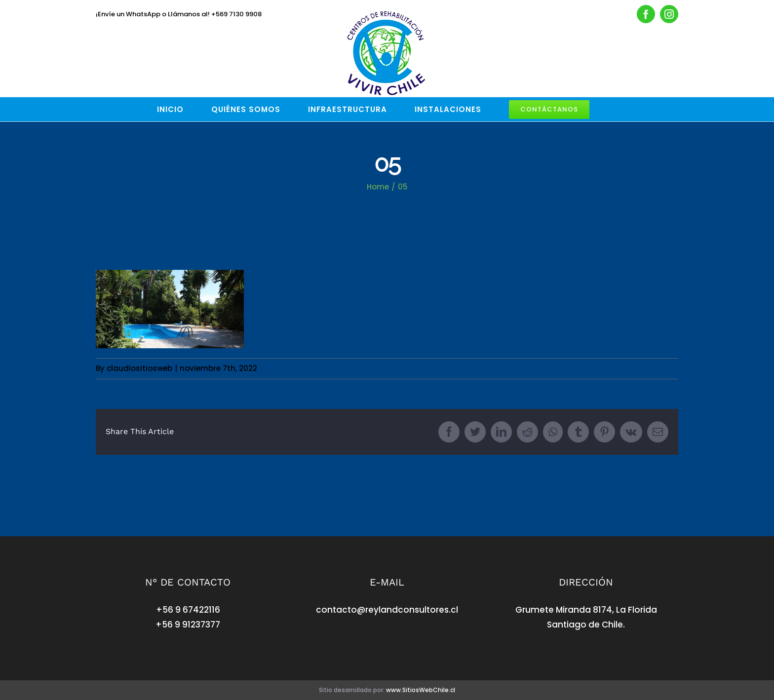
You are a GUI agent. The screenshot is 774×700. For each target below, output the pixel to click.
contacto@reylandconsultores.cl (387, 610)
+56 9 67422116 (188, 610)
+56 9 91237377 (188, 625)
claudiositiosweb (139, 368)
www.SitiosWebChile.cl (421, 690)
